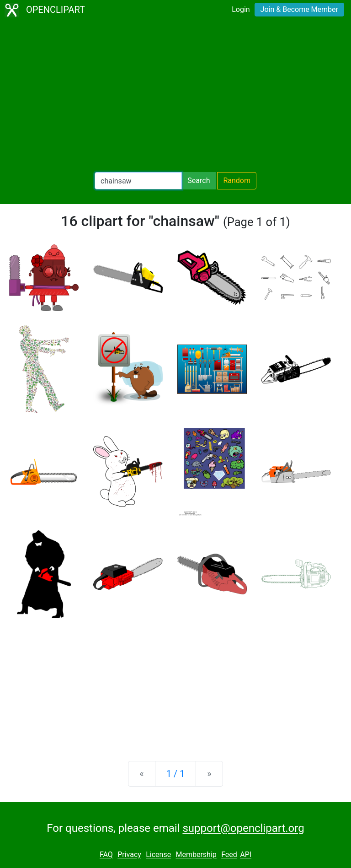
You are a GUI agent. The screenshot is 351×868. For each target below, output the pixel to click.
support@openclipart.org (243, 828)
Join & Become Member (299, 9)
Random (237, 181)
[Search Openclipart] (138, 181)
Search (199, 181)
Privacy (129, 855)
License (158, 855)
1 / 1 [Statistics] (176, 774)
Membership (196, 855)
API (246, 855)
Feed (229, 855)
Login (241, 9)
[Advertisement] (175, 96)
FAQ (106, 855)
